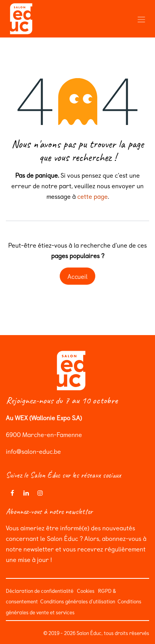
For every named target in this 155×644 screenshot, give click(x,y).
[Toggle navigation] (141, 19)
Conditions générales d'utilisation (77, 601)
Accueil (77, 276)
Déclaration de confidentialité (40, 591)
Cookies (86, 591)
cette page (93, 196)
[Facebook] (12, 493)
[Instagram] (40, 493)
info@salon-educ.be (33, 451)
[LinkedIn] (26, 493)
